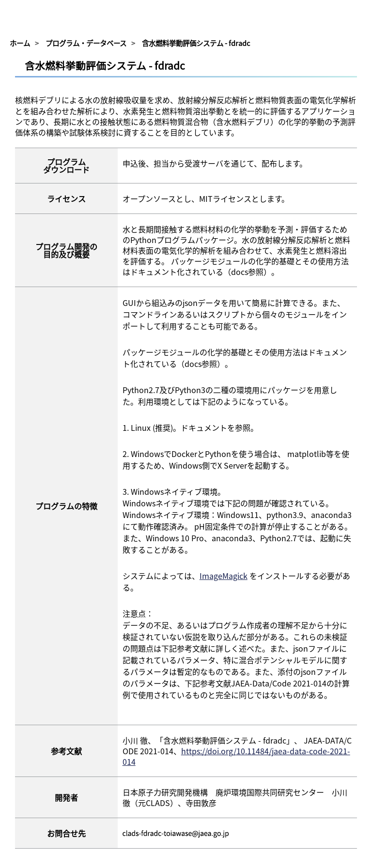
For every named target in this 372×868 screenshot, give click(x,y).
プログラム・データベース (86, 43)
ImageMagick (224, 576)
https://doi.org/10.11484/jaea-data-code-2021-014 (236, 756)
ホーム (20, 43)
